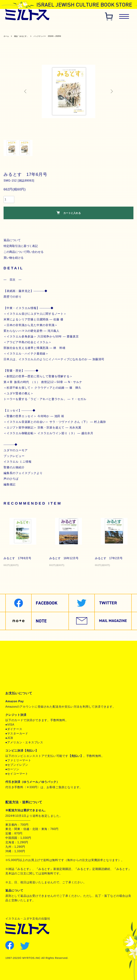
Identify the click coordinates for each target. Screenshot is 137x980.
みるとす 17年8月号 (18, 559)
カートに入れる (69, 214)
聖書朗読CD (116, 28)
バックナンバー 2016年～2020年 (57, 37)
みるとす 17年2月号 (110, 559)
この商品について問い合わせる (25, 253)
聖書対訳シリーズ (93, 28)
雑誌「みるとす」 (25, 37)
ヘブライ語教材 (68, 28)
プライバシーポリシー (25, 667)
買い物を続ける (14, 259)
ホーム (7, 37)
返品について (13, 241)
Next (110, 92)
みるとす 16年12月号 (65, 559)
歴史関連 (49, 28)
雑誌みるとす (15, 28)
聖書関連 (34, 28)
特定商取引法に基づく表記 (22, 247)
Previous (27, 92)
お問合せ (16, 679)
